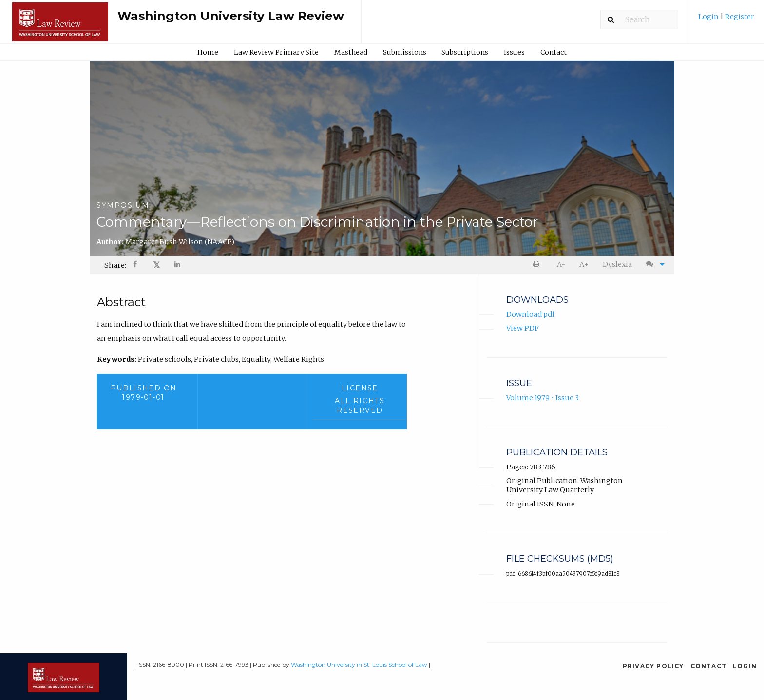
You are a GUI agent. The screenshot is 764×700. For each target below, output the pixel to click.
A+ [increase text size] (584, 264)
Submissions (405, 52)
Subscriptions (465, 52)
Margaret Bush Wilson (180, 242)
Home (208, 52)
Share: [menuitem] (115, 265)
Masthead (351, 52)
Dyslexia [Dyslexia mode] (617, 264)
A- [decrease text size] (561, 264)
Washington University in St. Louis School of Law (359, 665)
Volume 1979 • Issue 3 (543, 398)
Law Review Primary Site (276, 52)
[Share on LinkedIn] (178, 265)
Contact (554, 52)
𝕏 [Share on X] (157, 265)
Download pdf (530, 314)
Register (739, 17)
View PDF (523, 328)
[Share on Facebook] (136, 265)
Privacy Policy (653, 666)
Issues (514, 52)
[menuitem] (726, 20)
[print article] (538, 264)
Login (709, 17)
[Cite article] (653, 264)
